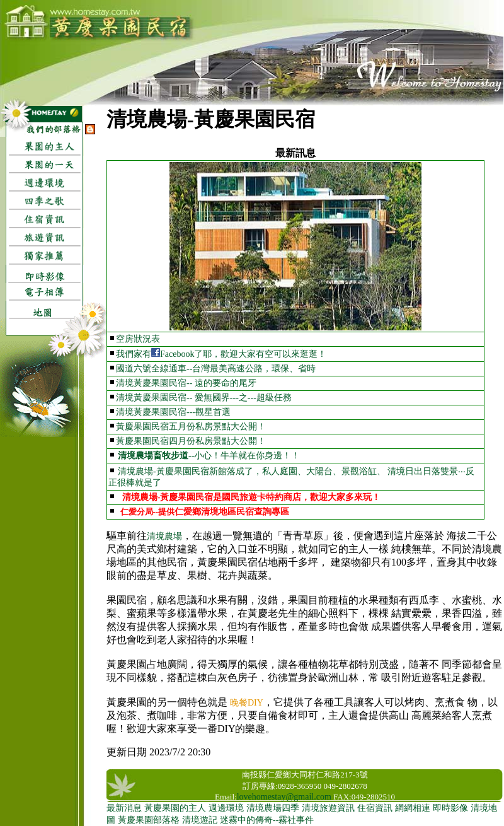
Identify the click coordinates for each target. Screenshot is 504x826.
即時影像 (450, 808)
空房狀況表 (138, 339)
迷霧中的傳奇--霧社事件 (267, 820)
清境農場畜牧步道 (153, 456)
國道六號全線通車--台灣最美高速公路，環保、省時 (216, 369)
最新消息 (124, 808)
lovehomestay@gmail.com (284, 797)
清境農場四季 (273, 808)
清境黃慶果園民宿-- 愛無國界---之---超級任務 (204, 398)
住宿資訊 (375, 808)
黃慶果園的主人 (175, 808)
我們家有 (134, 354)
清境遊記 (200, 820)
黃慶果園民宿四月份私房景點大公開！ (191, 441)
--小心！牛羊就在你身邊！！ (244, 456)
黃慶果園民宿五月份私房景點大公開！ (191, 427)
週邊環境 (226, 808)
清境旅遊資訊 (328, 808)
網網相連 (413, 808)
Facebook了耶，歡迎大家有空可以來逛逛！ (243, 354)
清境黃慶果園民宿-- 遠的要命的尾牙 (186, 383)
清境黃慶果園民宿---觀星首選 (173, 412)
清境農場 (164, 536)
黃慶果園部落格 (149, 820)
